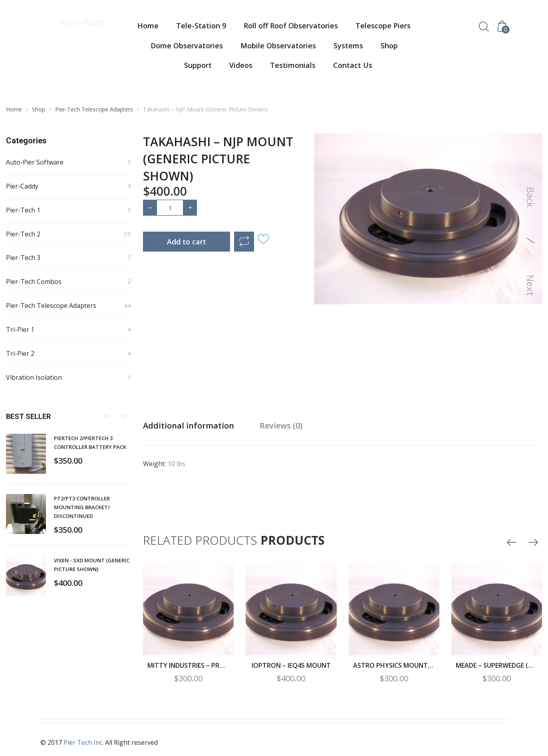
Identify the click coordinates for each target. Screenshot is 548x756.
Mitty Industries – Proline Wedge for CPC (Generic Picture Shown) (188, 665)
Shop (389, 46)
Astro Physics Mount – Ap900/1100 (394, 665)
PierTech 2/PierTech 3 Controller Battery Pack (90, 442)
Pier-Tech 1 (23, 210)
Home (148, 26)
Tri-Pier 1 (20, 329)
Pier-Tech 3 (23, 258)
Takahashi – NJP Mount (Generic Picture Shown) (218, 159)
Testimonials (293, 65)
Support (198, 65)
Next (531, 285)
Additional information (189, 426)
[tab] (189, 426)
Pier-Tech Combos (34, 282)
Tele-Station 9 (201, 26)
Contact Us (353, 65)
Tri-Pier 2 (20, 353)
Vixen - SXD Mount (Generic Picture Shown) (92, 565)
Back (531, 197)
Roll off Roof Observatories (291, 26)
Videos (241, 65)
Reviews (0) (281, 426)
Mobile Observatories (278, 46)
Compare (244, 242)
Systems (348, 46)
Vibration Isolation (34, 377)
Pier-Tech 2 (23, 234)
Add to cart (187, 242)
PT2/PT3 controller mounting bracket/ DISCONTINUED (82, 507)
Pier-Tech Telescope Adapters (94, 109)
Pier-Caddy (22, 186)
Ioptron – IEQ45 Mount (291, 665)
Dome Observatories (187, 46)
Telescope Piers (383, 26)
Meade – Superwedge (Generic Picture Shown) (497, 665)
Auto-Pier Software (35, 162)
